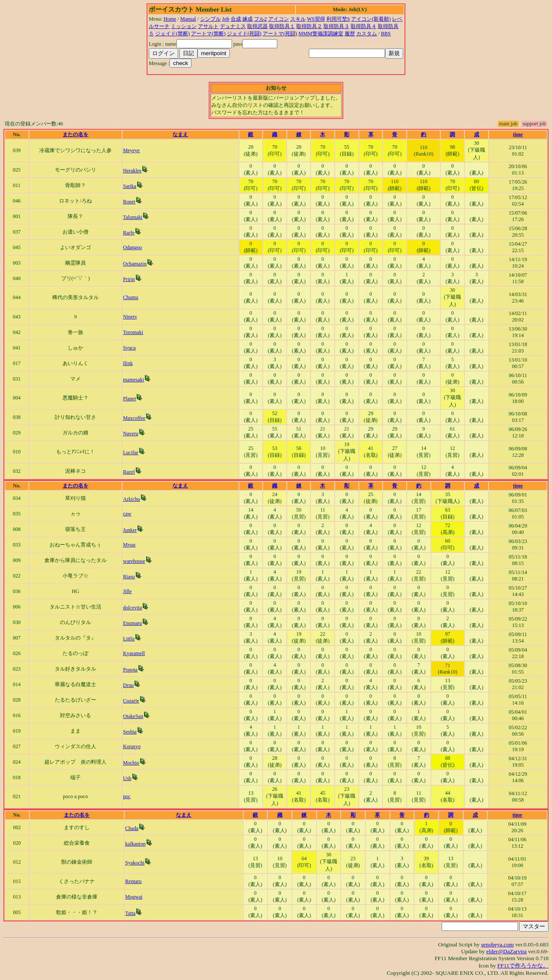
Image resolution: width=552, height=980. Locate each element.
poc (127, 796)
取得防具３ (336, 26)
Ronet (129, 202)
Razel (129, 472)
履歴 (350, 34)
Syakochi (135, 863)
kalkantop (135, 844)
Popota (130, 670)
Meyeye (131, 150)
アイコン (279, 19)
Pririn (129, 279)
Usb (127, 778)
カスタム (367, 34)
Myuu (129, 545)
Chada (132, 828)
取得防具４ (364, 26)
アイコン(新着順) (371, 19)
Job (226, 19)
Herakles (132, 171)
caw (127, 514)
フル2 (260, 19)
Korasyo (132, 746)
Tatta (130, 913)
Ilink (128, 363)
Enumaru (132, 623)
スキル (298, 19)
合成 (236, 19)
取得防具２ (309, 26)
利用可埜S (338, 19)
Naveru (130, 434)
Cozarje (131, 701)
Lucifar (130, 453)
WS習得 (316, 19)
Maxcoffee (134, 418)
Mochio (131, 763)
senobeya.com (497, 944)
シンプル (210, 19)
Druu (128, 685)
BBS (386, 34)
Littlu (129, 639)
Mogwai (134, 897)
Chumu (130, 297)
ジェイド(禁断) (172, 34)
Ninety (130, 317)
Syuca (129, 348)
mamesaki (133, 380)
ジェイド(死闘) (244, 34)
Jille (127, 591)
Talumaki (133, 217)
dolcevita (132, 608)
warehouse (134, 561)
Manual (188, 19)
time (518, 134)
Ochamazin (135, 264)
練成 (248, 19)
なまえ (180, 134)
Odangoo (132, 247)
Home (170, 19)
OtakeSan (133, 716)
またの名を (75, 134)
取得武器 (257, 26)
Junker (130, 530)
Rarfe (129, 233)
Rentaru (133, 881)
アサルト (208, 26)
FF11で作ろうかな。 (523, 966)
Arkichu (131, 499)
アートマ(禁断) (208, 34)
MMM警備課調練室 (321, 34)
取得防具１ (282, 26)
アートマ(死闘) (280, 34)
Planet (129, 399)
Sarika (130, 186)
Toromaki (133, 332)
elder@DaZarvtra (507, 951)
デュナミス (233, 26)
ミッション (184, 26)
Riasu (129, 577)
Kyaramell (134, 653)
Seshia (130, 732)
